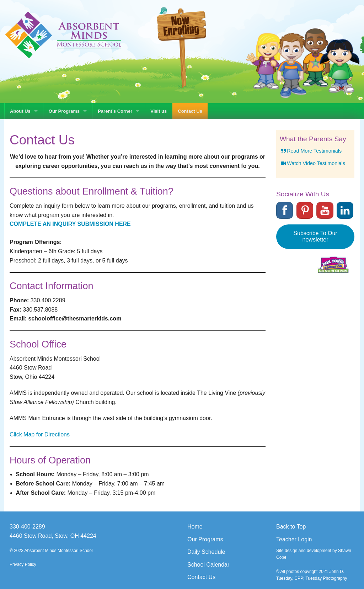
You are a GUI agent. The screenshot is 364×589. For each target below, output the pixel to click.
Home (195, 527)
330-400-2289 (27, 527)
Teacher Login (294, 539)
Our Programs (64, 111)
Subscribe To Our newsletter (315, 236)
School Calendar (208, 565)
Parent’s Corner (115, 111)
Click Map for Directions (40, 434)
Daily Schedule (206, 552)
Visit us (159, 111)
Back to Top (291, 527)
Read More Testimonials (311, 151)
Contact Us (190, 111)
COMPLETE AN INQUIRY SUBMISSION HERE (70, 224)
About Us (20, 111)
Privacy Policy (23, 564)
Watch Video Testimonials (312, 163)
